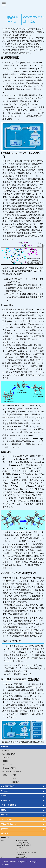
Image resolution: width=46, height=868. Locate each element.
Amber (4, 796)
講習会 (4, 810)
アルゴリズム (8, 765)
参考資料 (5, 829)
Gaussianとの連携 (9, 768)
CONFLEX (5, 747)
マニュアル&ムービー (10, 824)
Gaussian (5, 791)
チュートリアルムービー (12, 772)
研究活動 (5, 815)
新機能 (5, 761)
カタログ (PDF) (7, 819)
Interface (6, 758)
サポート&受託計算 (9, 805)
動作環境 (5, 833)
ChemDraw (5, 800)
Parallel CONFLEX (9, 754)
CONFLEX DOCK (8, 786)
